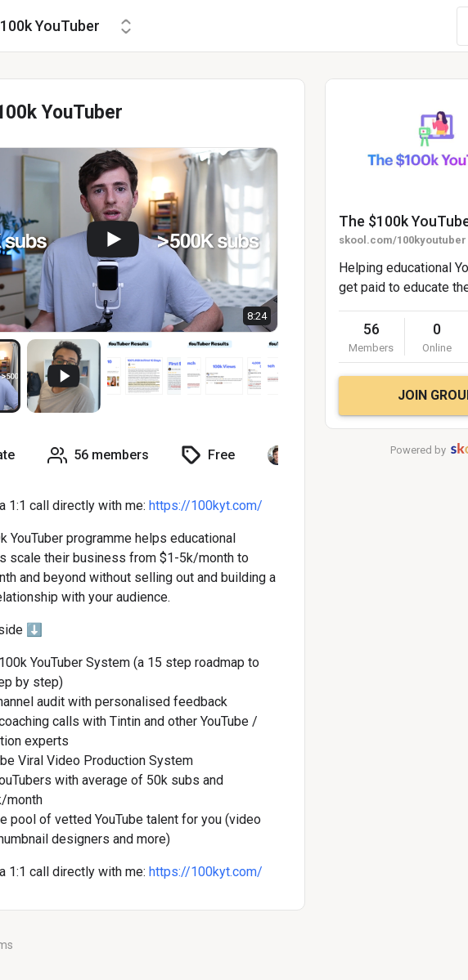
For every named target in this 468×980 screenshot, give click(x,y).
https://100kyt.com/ (206, 506)
